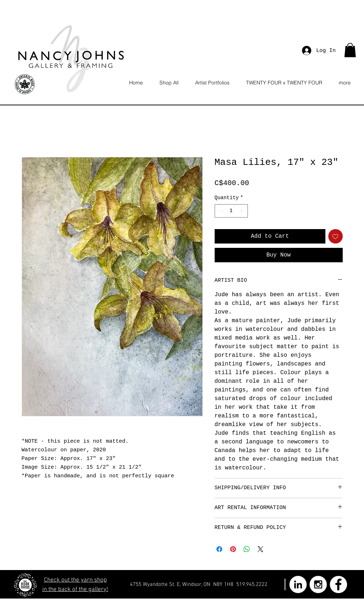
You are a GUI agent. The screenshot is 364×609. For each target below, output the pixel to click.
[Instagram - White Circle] (318, 584)
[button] (350, 50)
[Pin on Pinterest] (233, 549)
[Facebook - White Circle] (338, 584)
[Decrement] (220, 211)
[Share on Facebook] (219, 549)
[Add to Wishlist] (336, 236)
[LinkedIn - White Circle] (298, 584)
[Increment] (242, 211)
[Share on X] (260, 549)
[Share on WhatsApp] (247, 549)
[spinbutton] (231, 211)
